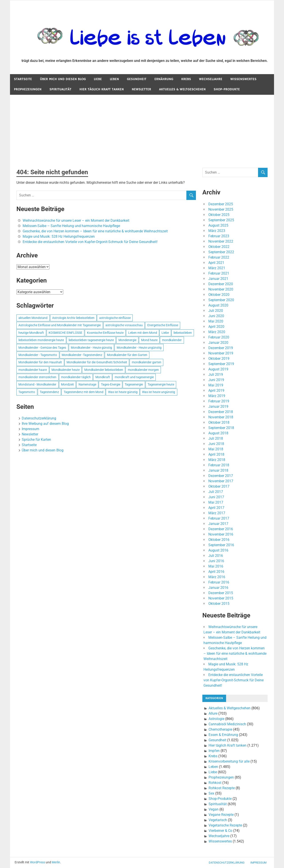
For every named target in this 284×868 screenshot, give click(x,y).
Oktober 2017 (219, 486)
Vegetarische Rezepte (225, 825)
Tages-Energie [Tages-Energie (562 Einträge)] (111, 384)
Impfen (214, 751)
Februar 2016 (219, 582)
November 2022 (221, 241)
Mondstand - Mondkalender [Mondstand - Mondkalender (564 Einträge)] (37, 384)
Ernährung (164, 79)
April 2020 (216, 327)
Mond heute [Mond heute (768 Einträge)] (149, 340)
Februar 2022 (219, 257)
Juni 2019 (216, 380)
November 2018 (221, 417)
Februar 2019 (219, 401)
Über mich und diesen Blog (63, 79)
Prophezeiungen (28, 89)
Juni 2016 (216, 561)
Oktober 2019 (219, 359)
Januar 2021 (218, 279)
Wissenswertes (243, 79)
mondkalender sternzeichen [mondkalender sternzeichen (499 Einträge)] (37, 377)
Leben (114, 79)
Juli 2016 (216, 556)
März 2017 (217, 513)
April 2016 (216, 572)
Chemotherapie (220, 729)
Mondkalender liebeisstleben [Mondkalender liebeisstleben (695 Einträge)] (104, 370)
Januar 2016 (218, 588)
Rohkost (215, 783)
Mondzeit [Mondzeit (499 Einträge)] (67, 384)
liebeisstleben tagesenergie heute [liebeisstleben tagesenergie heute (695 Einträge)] (91, 340)
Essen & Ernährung (223, 735)
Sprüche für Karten (36, 440)
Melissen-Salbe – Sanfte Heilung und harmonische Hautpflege (71, 226)
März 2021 (217, 268)
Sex (211, 793)
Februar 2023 (219, 236)
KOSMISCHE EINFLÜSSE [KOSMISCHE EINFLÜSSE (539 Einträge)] (65, 333)
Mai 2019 (216, 385)
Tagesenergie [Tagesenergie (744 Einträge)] (134, 384)
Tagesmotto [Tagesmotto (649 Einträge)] (27, 392)
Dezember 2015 (221, 593)
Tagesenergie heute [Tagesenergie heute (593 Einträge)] (161, 384)
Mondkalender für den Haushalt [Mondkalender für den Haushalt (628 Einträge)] (40, 362)
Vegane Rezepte (221, 815)
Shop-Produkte (227, 89)
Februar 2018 (219, 465)
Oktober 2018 (219, 422)
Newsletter (141, 89)
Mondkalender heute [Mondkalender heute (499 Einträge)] (66, 370)
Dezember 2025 (221, 204)
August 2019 (218, 369)
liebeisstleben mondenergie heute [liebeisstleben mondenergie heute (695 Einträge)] (41, 340)
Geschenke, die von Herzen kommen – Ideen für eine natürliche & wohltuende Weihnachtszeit (95, 231)
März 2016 (217, 577)
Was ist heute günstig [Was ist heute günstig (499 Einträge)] (123, 392)
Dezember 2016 (221, 529)
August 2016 (218, 550)
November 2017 (221, 481)
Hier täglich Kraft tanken (102, 89)
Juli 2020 (216, 311)
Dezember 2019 (221, 348)
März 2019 (217, 396)
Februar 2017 (219, 518)
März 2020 (217, 332)
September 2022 (221, 252)
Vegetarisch (218, 820)
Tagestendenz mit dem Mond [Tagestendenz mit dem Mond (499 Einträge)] (84, 392)
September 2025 (221, 220)
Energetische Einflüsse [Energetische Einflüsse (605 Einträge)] (163, 325)
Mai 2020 (216, 321)
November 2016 (221, 534)
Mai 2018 (216, 449)
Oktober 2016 (219, 540)
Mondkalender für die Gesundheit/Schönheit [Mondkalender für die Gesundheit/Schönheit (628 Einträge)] (97, 362)
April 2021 (216, 263)
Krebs (186, 79)
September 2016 (221, 545)
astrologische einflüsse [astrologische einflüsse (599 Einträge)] (115, 318)
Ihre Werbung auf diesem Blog (45, 424)
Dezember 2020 (221, 284)
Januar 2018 (218, 470)
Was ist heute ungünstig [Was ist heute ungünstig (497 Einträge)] (159, 392)
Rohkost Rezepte (222, 788)
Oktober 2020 (219, 295)
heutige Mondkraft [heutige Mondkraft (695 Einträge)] (31, 333)
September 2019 (221, 364)
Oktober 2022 (219, 247)
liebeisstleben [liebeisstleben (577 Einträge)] (183, 333)
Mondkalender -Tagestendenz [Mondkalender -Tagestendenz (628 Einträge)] (82, 355)
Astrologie (216, 719)
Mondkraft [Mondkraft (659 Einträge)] (103, 377)
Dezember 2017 (221, 476)
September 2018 (221, 428)
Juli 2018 (216, 438)
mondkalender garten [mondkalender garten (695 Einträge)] (147, 362)
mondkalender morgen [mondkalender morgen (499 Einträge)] (143, 370)
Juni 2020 (216, 316)
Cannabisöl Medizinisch (227, 724)
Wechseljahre (211, 79)
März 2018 (217, 460)
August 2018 (218, 433)
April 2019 (216, 391)
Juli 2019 (216, 375)
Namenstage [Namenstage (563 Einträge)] (87, 384)
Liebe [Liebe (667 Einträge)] (165, 333)
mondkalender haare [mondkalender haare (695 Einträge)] (33, 370)
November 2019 (221, 353)
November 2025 (221, 209)
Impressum (31, 429)
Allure (213, 713)
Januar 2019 (218, 406)
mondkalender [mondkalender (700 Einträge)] (172, 340)
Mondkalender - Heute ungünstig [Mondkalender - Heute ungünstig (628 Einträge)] (139, 348)
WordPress (37, 862)
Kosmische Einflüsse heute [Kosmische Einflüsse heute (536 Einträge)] (105, 333)
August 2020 (218, 305)
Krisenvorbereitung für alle (229, 761)
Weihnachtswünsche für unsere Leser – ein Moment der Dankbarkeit (76, 220)
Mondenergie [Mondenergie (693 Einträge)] (127, 340)
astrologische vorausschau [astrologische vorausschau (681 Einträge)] (124, 325)
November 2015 (221, 598)
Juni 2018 (216, 444)
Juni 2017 (216, 497)
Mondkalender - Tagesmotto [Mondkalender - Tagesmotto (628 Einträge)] (38, 355)
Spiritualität (60, 89)
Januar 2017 (218, 524)
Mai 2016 (216, 566)
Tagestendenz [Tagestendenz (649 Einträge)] (49, 392)
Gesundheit (137, 79)
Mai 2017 (216, 502)
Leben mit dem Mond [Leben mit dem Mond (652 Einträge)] (143, 333)
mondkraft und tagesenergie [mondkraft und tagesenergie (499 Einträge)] (134, 377)
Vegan (214, 809)
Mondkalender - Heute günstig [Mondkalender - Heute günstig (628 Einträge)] (91, 348)
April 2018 (216, 454)
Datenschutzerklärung (39, 418)
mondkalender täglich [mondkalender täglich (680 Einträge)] (76, 377)
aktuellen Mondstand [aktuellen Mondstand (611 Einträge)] (33, 318)
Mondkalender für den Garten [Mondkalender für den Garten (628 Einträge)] (127, 355)
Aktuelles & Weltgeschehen (182, 89)
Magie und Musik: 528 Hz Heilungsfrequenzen (59, 236)
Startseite (23, 79)
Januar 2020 (218, 343)
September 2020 (221, 300)
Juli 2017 (216, 492)
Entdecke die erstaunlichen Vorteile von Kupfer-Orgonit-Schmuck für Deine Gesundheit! (90, 242)
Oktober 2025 (219, 215)
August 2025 (218, 225)
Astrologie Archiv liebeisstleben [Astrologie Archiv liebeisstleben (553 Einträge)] (73, 318)
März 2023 (217, 231)
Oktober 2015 (219, 604)
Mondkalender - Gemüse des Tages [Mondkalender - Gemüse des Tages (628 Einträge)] (42, 348)
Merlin (56, 862)
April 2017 (216, 508)
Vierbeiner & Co (220, 831)
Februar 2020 (219, 337)
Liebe (98, 79)
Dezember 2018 (221, 412)
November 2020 (221, 289)
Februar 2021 (219, 273)
